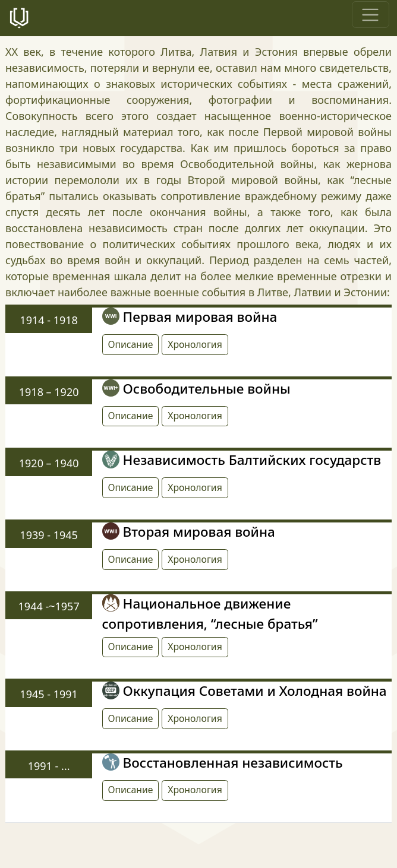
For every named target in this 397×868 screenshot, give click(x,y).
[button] (195, 345)
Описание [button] (131, 344)
